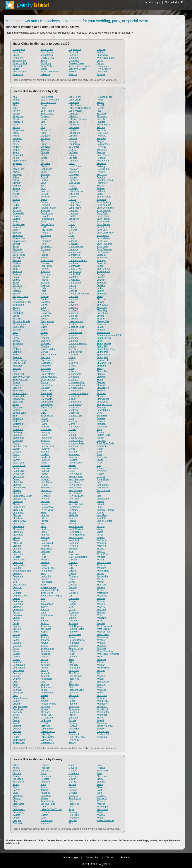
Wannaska (102, 576)
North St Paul (76, 537)
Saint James (103, 224)
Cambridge (18, 438)
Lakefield (73, 114)
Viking (100, 529)
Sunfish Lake (103, 410)
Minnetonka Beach (78, 393)
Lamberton (74, 125)
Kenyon (45, 684)
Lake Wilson (75, 111)
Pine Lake (74, 670)
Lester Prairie (76, 166)
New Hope (74, 482)
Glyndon (45, 346)
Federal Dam (48, 219)
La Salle (45, 723)
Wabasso (102, 543)
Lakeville (45, 74)
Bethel (16, 283)
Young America (105, 726)
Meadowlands (76, 321)
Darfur (16, 648)
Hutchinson (47, 582)
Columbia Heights (22, 571)
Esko (43, 183)
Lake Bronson (48, 731)
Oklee (72, 579)
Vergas (100, 513)
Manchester (75, 258)
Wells (100, 621)
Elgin (43, 133)
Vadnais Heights (105, 510)
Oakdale (101, 49)
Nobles (72, 787)
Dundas (17, 729)
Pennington (75, 798)
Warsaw (101, 587)
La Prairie (46, 720)
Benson (17, 274)
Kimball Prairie (48, 704)
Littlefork (73, 197)
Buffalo (16, 410)
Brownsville (19, 399)
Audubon (17, 186)
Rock (99, 765)
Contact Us (92, 857)
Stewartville (103, 388)
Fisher (44, 238)
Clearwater (18, 529)
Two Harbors (103, 490)
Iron (43, 601)
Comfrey (17, 573)
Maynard (73, 305)
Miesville (73, 355)
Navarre (73, 460)
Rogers (100, 141)
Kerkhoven (46, 687)
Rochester (18, 58)
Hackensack (47, 416)
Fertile (44, 227)
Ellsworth (46, 150)
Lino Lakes (74, 183)
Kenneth (45, 676)
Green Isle (46, 391)
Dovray (16, 720)
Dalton (16, 640)
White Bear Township (108, 654)
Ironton (44, 607)
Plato (71, 687)
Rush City (102, 174)
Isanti (43, 612)
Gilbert (44, 332)
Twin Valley (103, 488)
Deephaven (19, 665)
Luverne (73, 230)
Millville (72, 366)
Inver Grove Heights (79, 66)
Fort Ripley (46, 266)
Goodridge (46, 363)
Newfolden (74, 507)
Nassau (73, 457)
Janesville (46, 629)
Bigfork (16, 294)
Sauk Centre (103, 269)
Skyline (100, 316)
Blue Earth (18, 327)
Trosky (100, 474)
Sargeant (101, 263)
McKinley (73, 319)
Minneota (73, 380)
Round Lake (103, 169)
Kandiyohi (46, 654)
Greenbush (47, 393)
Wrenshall (102, 715)
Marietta (73, 291)
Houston (45, 562)
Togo (99, 454)
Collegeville (19, 565)
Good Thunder (48, 355)
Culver (16, 621)
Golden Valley (48, 349)
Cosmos (17, 593)
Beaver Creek (20, 241)
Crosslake (18, 615)
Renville (101, 105)
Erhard (44, 177)
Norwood (73, 549)
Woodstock (102, 709)
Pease (72, 637)
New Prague (75, 493)
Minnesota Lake (77, 385)
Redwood (74, 818)
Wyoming (102, 723)
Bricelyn (17, 368)
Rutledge (101, 191)
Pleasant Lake (76, 690)
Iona (43, 598)
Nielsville (73, 515)
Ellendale (46, 147)
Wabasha (102, 540)
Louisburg (74, 219)
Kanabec (45, 793)
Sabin (100, 194)
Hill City (45, 518)
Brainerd (17, 352)
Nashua (73, 452)
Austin (100, 60)
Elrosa (44, 158)
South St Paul (104, 338)
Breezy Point (19, 363)
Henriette (46, 501)
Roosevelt (102, 150)
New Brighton (104, 69)
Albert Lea (18, 116)
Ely (42, 161)
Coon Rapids (19, 72)
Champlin (102, 72)
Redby (72, 742)
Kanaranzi (46, 651)
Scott (99, 773)
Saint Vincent (104, 252)
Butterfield (18, 424)
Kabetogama (47, 648)
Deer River (18, 670)
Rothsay (101, 166)
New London (75, 485)
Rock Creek (103, 133)
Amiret (16, 144)
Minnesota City (76, 382)
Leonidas (73, 161)
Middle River (75, 352)
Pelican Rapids (77, 640)
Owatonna (102, 66)
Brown (16, 784)
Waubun (101, 604)
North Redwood (77, 535)
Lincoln (44, 815)
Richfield (73, 52)
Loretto (72, 216)
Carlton (16, 457)
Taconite (101, 421)
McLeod (73, 768)
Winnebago (103, 682)
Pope (71, 809)
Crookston (18, 609)
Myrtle (72, 449)
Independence (48, 587)
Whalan (101, 643)
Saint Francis (104, 219)
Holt (43, 554)
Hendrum (46, 496)
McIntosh (73, 316)
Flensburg (46, 241)
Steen (100, 380)
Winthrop (101, 690)
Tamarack (102, 427)
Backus (17, 202)
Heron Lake (47, 510)
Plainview (74, 684)
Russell (101, 186)
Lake (43, 807)
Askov (16, 180)
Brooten (17, 388)
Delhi (15, 684)
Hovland (45, 565)
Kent (43, 682)
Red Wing (74, 740)
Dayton (16, 659)
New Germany (76, 479)
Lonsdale (73, 213)
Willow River (103, 668)
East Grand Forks (50, 100)
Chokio (16, 504)
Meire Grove (75, 332)
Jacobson (46, 626)
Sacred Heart (104, 197)
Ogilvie (72, 573)
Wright (100, 718)
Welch (100, 615)
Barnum (17, 216)
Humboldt (46, 576)
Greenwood (47, 402)
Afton (15, 105)
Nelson (72, 465)
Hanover (45, 449)
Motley (72, 432)
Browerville (18, 391)
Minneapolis (19, 49)
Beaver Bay (19, 238)
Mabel (72, 238)
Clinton (16, 540)
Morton (72, 429)
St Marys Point (104, 363)
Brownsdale (19, 396)
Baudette (17, 227)
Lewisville (74, 172)
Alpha (16, 133)
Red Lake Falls (77, 737)
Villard (100, 532)
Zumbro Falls (104, 734)
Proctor (72, 715)
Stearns (101, 782)
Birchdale (18, 299)
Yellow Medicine (105, 820)
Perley (72, 654)
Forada (44, 255)
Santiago (101, 260)
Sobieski (101, 324)
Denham (17, 690)
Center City (19, 474)
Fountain (45, 271)
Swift (99, 790)
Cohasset (18, 554)
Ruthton (101, 188)
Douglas (17, 820)
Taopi (99, 429)
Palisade (73, 623)
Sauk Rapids (103, 271)
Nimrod (72, 518)
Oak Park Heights (78, 557)
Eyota (44, 199)
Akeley (16, 111)
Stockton (101, 393)
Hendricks (46, 493)
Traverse (101, 795)
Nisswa (72, 521)
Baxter (16, 230)
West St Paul (103, 632)
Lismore (73, 186)
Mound (72, 435)
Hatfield (45, 471)
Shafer (100, 291)
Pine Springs (75, 676)
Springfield (102, 357)
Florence (45, 249)
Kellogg (45, 670)
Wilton (100, 673)
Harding (45, 454)
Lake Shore (75, 105)
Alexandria (18, 130)
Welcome (102, 618)
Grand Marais (48, 374)
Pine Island (74, 668)
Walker (100, 560)
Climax (16, 537)
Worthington (103, 712)
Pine (71, 801)
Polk (71, 807)
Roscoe (101, 152)
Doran (16, 715)
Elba (43, 127)
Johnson (45, 640)
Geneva (45, 316)
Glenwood (46, 343)
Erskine (45, 180)
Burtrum (17, 421)
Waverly (101, 607)
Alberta (16, 119)
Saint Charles (104, 210)
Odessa (73, 565)
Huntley (45, 579)
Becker (16, 244)
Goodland (46, 360)
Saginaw (101, 199)
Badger (16, 205)
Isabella (45, 609)
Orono (72, 590)
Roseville (73, 55)
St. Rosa (101, 366)
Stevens (101, 787)
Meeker (72, 771)
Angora (16, 150)
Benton (16, 776)
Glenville (45, 341)
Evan (43, 188)
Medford (73, 324)
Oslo (71, 607)
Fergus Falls (47, 224)
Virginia (101, 537)
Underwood (103, 499)
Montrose (73, 410)
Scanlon (101, 280)
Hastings (45, 468)
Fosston (45, 269)
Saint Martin (103, 235)
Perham (73, 651)
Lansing (73, 136)
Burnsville (18, 74)
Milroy (72, 368)
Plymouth (18, 66)
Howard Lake (48, 568)
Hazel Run (46, 482)
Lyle (71, 233)
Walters (101, 565)
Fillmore (45, 765)
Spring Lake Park (106, 349)
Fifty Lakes (46, 230)
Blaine (44, 69)
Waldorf (101, 557)
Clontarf (17, 546)
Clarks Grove (20, 521)
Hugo (43, 573)
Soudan (101, 330)
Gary (43, 307)
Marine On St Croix (79, 294)
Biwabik (17, 310)
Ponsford (73, 698)
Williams (101, 662)
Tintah (100, 449)
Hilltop (44, 526)
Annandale (18, 155)
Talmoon (101, 424)
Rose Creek (103, 155)
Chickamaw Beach (23, 496)
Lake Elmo (46, 740)
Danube (17, 643)
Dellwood (17, 687)
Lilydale (73, 177)
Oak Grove (74, 554)
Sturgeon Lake (104, 404)
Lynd (71, 235)
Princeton (74, 706)
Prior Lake (74, 712)
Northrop (73, 546)
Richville (101, 119)
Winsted (101, 687)
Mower (72, 779)
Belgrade (17, 249)
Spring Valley (104, 355)
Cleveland (18, 535)
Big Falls (17, 285)
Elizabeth (46, 136)
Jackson (45, 623)
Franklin (45, 277)
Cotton (16, 598)
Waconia (101, 546)
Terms (110, 857)
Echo (43, 108)
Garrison (45, 302)
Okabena (73, 576)
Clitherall (17, 543)
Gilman (44, 335)
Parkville (73, 632)
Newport (73, 510)
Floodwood (47, 247)
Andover (101, 52)
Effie (43, 122)
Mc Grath (73, 310)
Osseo (72, 609)
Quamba (73, 718)
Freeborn (46, 283)
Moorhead (74, 60)
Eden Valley (47, 114)
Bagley (16, 208)
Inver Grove (47, 593)
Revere (100, 108)
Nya (71, 551)
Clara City (18, 510)
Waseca (101, 590)
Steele (100, 784)
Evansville (46, 191)
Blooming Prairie (21, 321)
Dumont (17, 726)
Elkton (44, 144)
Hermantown (47, 507)
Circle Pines (19, 507)
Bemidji (17, 266)
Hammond (46, 438)
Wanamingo (103, 571)
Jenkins (45, 637)
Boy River (18, 343)
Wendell (101, 623)
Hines (44, 532)
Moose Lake (75, 416)
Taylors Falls (103, 435)
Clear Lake (18, 524)
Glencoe (45, 338)
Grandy (45, 382)
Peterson (73, 657)
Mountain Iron (76, 440)
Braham (17, 349)
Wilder (100, 657)
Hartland (45, 465)
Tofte (99, 452)
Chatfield (17, 493)
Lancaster (74, 127)
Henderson (47, 490)
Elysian (44, 166)
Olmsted (73, 793)
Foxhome (46, 274)
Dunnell (17, 734)
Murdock (73, 446)
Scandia (101, 277)
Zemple (101, 729)
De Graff (17, 662)
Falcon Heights (49, 208)
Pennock (73, 646)
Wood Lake (103, 701)
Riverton (101, 122)
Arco (15, 166)
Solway (100, 327)
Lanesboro (74, 133)
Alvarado (17, 138)
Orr (70, 596)
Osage (72, 601)
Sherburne (102, 776)
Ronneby (101, 147)
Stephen (101, 382)
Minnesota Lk (76, 388)
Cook (15, 582)
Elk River (45, 138)
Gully (43, 413)
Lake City (46, 734)
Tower (100, 460)
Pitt (70, 682)
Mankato (73, 58)
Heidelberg (46, 488)
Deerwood (18, 673)
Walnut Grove (104, 562)
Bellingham (18, 258)
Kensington (47, 679)
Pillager (72, 662)
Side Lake (102, 307)
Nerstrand (74, 468)
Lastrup (72, 141)
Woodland (102, 706)
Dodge (16, 818)
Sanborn (101, 255)
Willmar (101, 665)
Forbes (44, 258)
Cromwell (18, 607)
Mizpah (72, 399)
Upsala (100, 501)
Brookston (18, 385)
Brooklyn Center (77, 69)
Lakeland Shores (78, 119)
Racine (72, 720)
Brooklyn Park (20, 63)
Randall (73, 726)
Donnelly (17, 712)
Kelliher (45, 668)
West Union (103, 634)
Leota (72, 163)
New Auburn (75, 474)
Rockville (101, 138)
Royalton (101, 172)
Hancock (45, 443)
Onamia (73, 585)
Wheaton (101, 646)
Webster (101, 612)
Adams (16, 100)
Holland (45, 546)
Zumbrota (102, 737)
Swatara (101, 418)
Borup (16, 335)
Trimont (101, 468)
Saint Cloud (47, 49)
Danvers (17, 646)
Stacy (100, 368)
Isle (42, 618)
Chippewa (18, 795)
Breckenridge (20, 360)
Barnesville (18, 213)
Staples (101, 374)
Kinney (44, 709)
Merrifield (73, 349)
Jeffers (44, 634)
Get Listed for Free (176, 2)
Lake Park (74, 102)
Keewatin (46, 665)
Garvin (44, 305)
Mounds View (76, 438)
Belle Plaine (19, 255)
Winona (73, 74)
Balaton (17, 210)
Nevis (72, 471)
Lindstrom (74, 180)
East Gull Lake (48, 102)
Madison (73, 244)
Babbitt (16, 199)
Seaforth (101, 283)
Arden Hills (18, 169)
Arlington (17, 174)
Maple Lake (75, 271)
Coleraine (18, 562)
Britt (15, 371)
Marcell (72, 288)
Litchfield (73, 188)
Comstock (18, 576)
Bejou (16, 247)
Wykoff (100, 720)
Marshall (73, 299)
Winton (100, 693)
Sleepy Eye (103, 321)
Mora (71, 418)
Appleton (17, 163)
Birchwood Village (22, 302)
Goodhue (46, 357)
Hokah (44, 540)
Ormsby (73, 587)
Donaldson (18, 709)
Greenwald (46, 399)
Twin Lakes (103, 485)
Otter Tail (73, 795)
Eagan (16, 69)
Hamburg (46, 432)
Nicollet (72, 513)
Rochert (101, 127)
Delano (16, 676)
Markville (73, 296)
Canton (16, 449)
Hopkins (45, 560)
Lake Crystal (47, 737)
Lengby (72, 155)
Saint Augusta (104, 205)
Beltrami (17, 260)
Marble (72, 285)
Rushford (101, 177)
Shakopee (102, 294)
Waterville (102, 596)
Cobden (17, 551)
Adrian (16, 102)
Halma (44, 424)
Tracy (100, 463)
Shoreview (102, 55)
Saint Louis (102, 771)
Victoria (101, 526)
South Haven (103, 332)
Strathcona (102, 402)
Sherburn (101, 299)
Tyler (99, 493)
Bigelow (17, 291)
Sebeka (101, 285)
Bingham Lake (20, 296)
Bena (15, 269)
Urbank (100, 504)
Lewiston (73, 169)
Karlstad (45, 657)
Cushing (17, 626)
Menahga (73, 338)
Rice (99, 111)
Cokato (16, 557)
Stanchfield (102, 371)
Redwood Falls (104, 97)
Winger (100, 679)
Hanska (45, 452)
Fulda (44, 294)
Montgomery (75, 404)
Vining (100, 535)
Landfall (73, 130)
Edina (44, 60)
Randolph (74, 729)
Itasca (44, 787)
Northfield (74, 540)
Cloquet (17, 549)
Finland (45, 233)
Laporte (73, 138)
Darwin (16, 651)
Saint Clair (102, 213)
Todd (99, 793)
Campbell (18, 440)
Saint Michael (104, 238)
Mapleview (74, 280)
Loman (72, 199)
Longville (73, 210)
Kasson (45, 662)
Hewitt (44, 513)
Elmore (44, 155)
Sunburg (101, 407)
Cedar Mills (19, 471)
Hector (44, 485)
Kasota (44, 659)
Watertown (102, 593)
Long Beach (75, 202)
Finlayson (46, 235)
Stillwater (101, 391)
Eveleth (45, 194)
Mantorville (74, 266)
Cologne (17, 568)
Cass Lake (18, 463)
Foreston (45, 263)
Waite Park (102, 554)
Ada (15, 97)
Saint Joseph (103, 227)
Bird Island (18, 305)
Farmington (47, 213)
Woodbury (46, 63)
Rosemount (103, 161)
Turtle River (103, 479)
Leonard (73, 158)
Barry (15, 222)
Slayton (101, 319)
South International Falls (109, 335)
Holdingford (47, 543)
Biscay (16, 307)
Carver (16, 460)
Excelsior (46, 197)
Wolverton (102, 698)
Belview (17, 263)
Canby (16, 443)
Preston (73, 704)
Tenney (100, 438)
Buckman (18, 407)
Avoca (16, 194)
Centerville (18, 476)
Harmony (46, 460)
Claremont (18, 513)
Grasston (46, 388)
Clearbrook (18, 526)
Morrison (73, 776)
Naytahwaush (76, 463)
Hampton (46, 440)
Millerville (73, 363)
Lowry (72, 222)
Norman (73, 790)
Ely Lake (45, 163)
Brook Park (18, 374)
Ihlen (43, 585)
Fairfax (44, 202)
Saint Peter (102, 247)
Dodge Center (20, 706)
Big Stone (18, 779)
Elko (43, 141)
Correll (16, 590)
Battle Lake (19, 224)
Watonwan (102, 809)
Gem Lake (46, 313)
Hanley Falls (47, 446)
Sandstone (102, 258)
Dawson (17, 657)
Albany (16, 114)
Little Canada (76, 191)
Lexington (74, 174)
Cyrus (16, 632)
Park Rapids (75, 626)
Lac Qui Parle (48, 804)
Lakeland (73, 116)
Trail (99, 465)
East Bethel (47, 97)
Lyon (43, 818)
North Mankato (76, 529)
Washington (103, 807)
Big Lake (17, 288)
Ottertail (73, 615)
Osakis (72, 604)
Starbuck (101, 377)
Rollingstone (103, 144)
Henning (45, 499)
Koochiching (47, 801)
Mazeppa (73, 307)
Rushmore (102, 183)
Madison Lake (76, 247)
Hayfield (45, 476)
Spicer (100, 341)
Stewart (101, 385)
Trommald (102, 471)
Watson (101, 601)
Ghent (44, 327)
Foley (44, 252)
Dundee (17, 731)
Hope (43, 557)
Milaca (72, 357)
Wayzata (101, 609)
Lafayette (46, 726)
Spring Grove (104, 343)
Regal (100, 100)
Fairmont (45, 205)
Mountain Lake (76, 443)
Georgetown (47, 321)
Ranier (72, 731)
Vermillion (102, 515)
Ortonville (74, 598)
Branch (16, 355)
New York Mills (76, 504)
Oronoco (73, 593)
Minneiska (74, 377)
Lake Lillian (74, 100)
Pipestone (74, 679)
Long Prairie (75, 208)
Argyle (16, 172)
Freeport (45, 285)
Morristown (74, 427)
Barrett (16, 219)
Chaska (17, 490)
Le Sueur (73, 152)
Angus (16, 152)
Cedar (16, 468)
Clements (18, 532)
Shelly (100, 296)
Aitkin (16, 108)
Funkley (45, 296)
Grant (44, 773)
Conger (17, 579)
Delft (15, 682)
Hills (43, 524)
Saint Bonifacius (105, 208)
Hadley (44, 418)
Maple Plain (75, 274)
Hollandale (46, 549)
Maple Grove (47, 58)
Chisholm (18, 501)
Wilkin (100, 812)
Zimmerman (103, 731)
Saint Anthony (104, 202)
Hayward (45, 479)
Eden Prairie (47, 52)
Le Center (74, 147)
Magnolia (73, 249)
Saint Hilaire (103, 222)
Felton (44, 222)
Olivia (72, 582)
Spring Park (103, 352)
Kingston (45, 706)
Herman (45, 504)
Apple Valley (47, 66)
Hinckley (45, 529)
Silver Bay (102, 310)
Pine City (73, 665)
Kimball (45, 701)
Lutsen (72, 227)
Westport (101, 640)
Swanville (102, 416)
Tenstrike (101, 440)
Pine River (74, 673)
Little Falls (74, 194)
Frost (43, 291)
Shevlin (101, 302)
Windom (101, 676)
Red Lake (74, 815)
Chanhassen (19, 488)
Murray (72, 782)
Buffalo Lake (19, 413)
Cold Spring (19, 560)
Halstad (45, 427)
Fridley (72, 72)
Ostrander (74, 612)
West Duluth (103, 629)
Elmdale (45, 152)
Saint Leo (102, 230)
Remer (100, 102)
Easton (44, 105)
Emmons (45, 174)
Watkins (101, 598)
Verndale (101, 518)
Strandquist (103, 399)
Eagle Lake (19, 742)
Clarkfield (18, 518)
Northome (74, 543)
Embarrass (46, 169)
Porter (72, 701)
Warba (100, 579)
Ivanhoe (45, 621)
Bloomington (19, 60)
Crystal (100, 63)
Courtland (18, 604)
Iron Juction (47, 604)
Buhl (15, 416)
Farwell (44, 216)
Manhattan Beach (78, 260)
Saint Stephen (104, 249)
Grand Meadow (49, 377)
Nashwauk (74, 454)
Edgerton (46, 116)
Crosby (16, 612)
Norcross (73, 524)
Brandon (17, 357)
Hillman (45, 521)
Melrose (73, 335)
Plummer (73, 693)
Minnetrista (74, 396)
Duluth (16, 55)
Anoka (16, 158)
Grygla (44, 410)
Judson (44, 646)
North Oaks (75, 532)
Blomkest (17, 319)
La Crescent (47, 718)
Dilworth (17, 704)
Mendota (73, 341)
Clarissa (17, 515)
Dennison (18, 693)
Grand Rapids (48, 380)
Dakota (16, 634)
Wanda (100, 573)
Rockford (101, 136)
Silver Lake (102, 313)
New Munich (75, 490)
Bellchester (18, 252)
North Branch (76, 526)
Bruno (16, 404)
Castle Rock (19, 465)
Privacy (125, 857)
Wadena (101, 549)
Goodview (46, 366)
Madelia (73, 241)
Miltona (72, 371)
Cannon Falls (20, 446)
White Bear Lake (105, 58)
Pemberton (74, 643)
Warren (100, 582)
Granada (45, 371)
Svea (99, 413)
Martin (72, 765)
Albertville (18, 122)
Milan (71, 360)
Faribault (45, 210)
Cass (15, 793)
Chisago (17, 798)
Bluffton (17, 330)
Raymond (74, 734)
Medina (72, 330)
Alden (16, 125)
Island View (47, 615)
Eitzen (44, 125)
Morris (72, 424)
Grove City (46, 407)
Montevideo (75, 402)
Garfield (45, 299)
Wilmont (101, 670)
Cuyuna (17, 629)
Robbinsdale (103, 125)
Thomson (102, 446)
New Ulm (73, 501)
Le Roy (72, 150)
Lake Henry (75, 97)
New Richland (76, 496)
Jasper (44, 632)
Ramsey (73, 723)
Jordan (44, 643)
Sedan (100, 288)
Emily (44, 172)
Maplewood (75, 49)
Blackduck (18, 313)
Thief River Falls (105, 443)
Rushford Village (105, 180)
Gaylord (45, 310)
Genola (44, 319)
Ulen (99, 496)
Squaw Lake (103, 360)
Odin (71, 568)
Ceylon (16, 479)
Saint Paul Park (105, 244)
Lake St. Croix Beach (80, 108)
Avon (15, 197)
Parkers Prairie (76, 629)
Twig (99, 482)
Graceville (46, 368)
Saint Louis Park (49, 72)
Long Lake (74, 205)
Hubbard (45, 782)
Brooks (16, 382)
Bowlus (16, 341)
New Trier (74, 499)
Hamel (44, 435)
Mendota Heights (78, 343)
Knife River (47, 715)
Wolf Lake (102, 695)
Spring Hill (102, 346)
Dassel (16, 654)
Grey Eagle (47, 404)
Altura (16, 136)
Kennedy (45, 673)
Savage (101, 74)
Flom (43, 244)
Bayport (17, 233)
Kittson (44, 798)
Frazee (44, 280)
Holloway (46, 551)
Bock (15, 332)
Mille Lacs (74, 773)
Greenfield (46, 396)
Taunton (101, 432)
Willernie (101, 659)
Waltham (101, 568)
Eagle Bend (19, 740)
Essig (44, 186)
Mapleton (73, 277)
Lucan (72, 224)
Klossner (45, 712)
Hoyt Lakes (47, 571)
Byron (16, 427)
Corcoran (17, 587)
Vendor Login (152, 2)
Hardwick (46, 457)
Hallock (45, 421)
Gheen (44, 324)
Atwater (17, 183)
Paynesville (75, 634)
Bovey (16, 338)
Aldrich (16, 127)
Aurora (16, 188)
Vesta (100, 524)
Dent (15, 695)
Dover (16, 718)
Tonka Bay (102, 457)
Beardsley (18, 235)
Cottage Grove (76, 63)
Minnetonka (47, 55)
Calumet (17, 435)
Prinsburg (74, 709)
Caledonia (18, 429)
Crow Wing (18, 812)
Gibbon (44, 330)
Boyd (15, 346)
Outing (72, 618)
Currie (16, 623)
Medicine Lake (76, 327)
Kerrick (44, 690)
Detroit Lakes (20, 698)
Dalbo (16, 637)
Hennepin (46, 776)
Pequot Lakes (76, 648)
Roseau (101, 158)
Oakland (73, 562)
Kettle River (47, 693)
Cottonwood (19, 601)
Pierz (71, 659)
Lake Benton (47, 729)
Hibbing (45, 515)
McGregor (74, 313)
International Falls (50, 590)
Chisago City (19, 499)
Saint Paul (18, 52)
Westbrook (102, 637)
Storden (101, 396)
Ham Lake (46, 429)
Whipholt (101, 648)
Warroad (101, 585)
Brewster (17, 366)
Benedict (17, 271)
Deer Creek (19, 668)
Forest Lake (47, 260)
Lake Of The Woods (51, 809)
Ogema (72, 571)
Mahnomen (74, 252)
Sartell (100, 266)
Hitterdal (45, 535)
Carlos (16, 454)
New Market (75, 488)
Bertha (16, 280)
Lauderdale (74, 144)
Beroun (16, 277)
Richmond (102, 116)
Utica (99, 507)
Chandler (17, 485)
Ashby (16, 177)
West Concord (104, 626)
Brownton (18, 402)
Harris (44, 463)
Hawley (45, 474)
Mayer (72, 302)
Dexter (16, 701)
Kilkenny (45, 698)
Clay (15, 801)
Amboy (16, 141)
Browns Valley (20, 393)
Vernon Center (104, 521)
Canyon (17, 452)
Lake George (48, 742)
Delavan (17, 679)
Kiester (44, 695)
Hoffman (45, 537)
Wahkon (101, 551)
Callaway (17, 432)
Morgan (73, 421)
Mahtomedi (74, 255)
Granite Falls (47, 385)
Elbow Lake (47, 130)
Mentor (72, 346)
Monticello (74, 407)
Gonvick (45, 352)
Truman (101, 476)
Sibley (100, 779)
